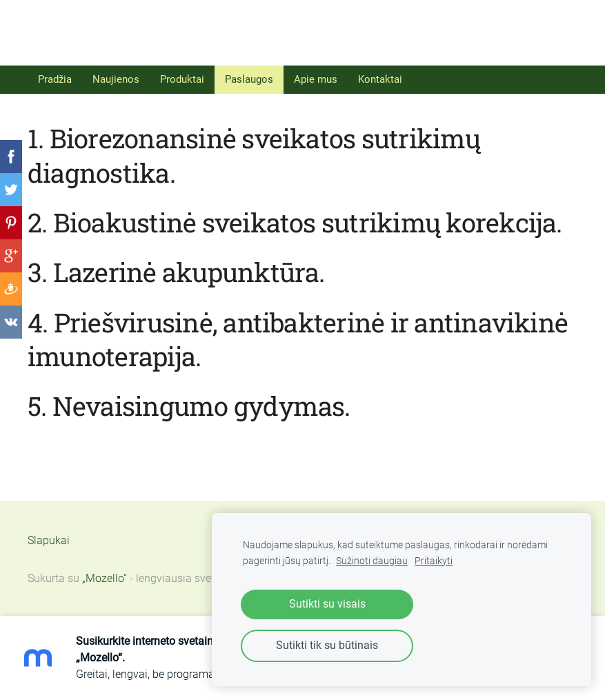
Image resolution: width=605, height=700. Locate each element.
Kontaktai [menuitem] (380, 79)
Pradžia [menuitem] (55, 79)
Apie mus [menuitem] (316, 79)
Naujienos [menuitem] (116, 79)
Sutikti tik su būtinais (327, 645)
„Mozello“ (105, 578)
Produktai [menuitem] (182, 79)
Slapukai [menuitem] (49, 540)
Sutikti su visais (327, 604)
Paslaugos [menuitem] (249, 79)
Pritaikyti (434, 561)
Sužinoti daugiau (372, 561)
